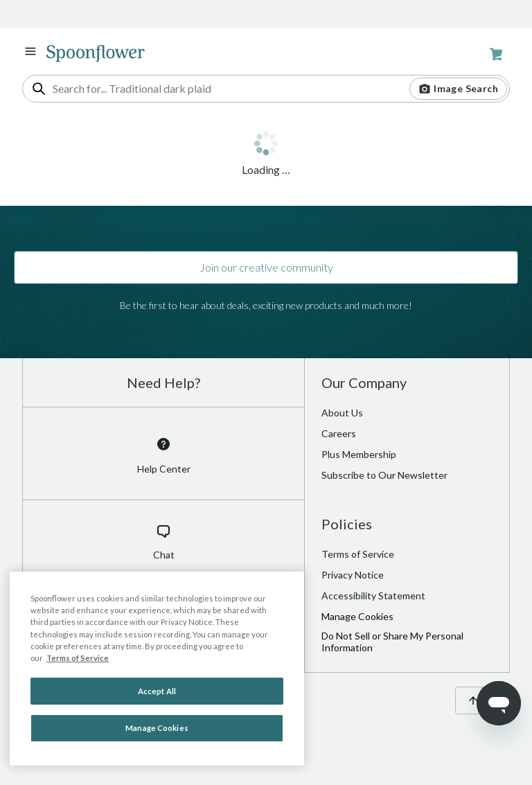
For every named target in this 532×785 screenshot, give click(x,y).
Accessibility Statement (373, 596)
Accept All (157, 691)
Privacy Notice (353, 575)
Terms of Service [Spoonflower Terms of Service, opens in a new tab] (78, 658)
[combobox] (266, 89)
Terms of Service (358, 554)
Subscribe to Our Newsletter (384, 475)
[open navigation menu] (30, 51)
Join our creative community (266, 267)
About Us (342, 413)
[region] (157, 669)
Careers (339, 433)
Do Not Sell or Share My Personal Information (392, 642)
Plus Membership (359, 454)
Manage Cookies (357, 616)
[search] (39, 89)
